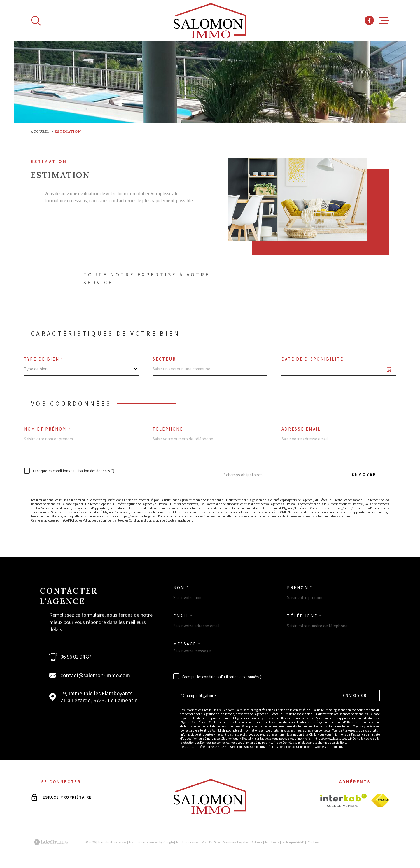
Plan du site (211, 842)
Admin (257, 842)
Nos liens (272, 842)
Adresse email (301, 429)
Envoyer (364, 475)
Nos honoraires (187, 842)
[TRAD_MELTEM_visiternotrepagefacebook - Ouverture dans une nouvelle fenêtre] (369, 20)
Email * (183, 616)
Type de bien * (44, 359)
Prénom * (300, 588)
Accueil (40, 131)
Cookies (313, 842)
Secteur (164, 359)
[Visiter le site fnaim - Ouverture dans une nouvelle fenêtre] (380, 800)
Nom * (181, 588)
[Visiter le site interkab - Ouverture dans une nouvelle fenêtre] (343, 800)
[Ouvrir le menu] (384, 21)
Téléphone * (304, 616)
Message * (187, 644)
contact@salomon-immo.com (95, 675)
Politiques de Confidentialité (102, 520)
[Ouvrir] (36, 21)
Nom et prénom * (47, 429)
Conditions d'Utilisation (145, 520)
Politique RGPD (294, 842)
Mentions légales (236, 842)
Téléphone (168, 429)
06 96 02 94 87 (76, 657)
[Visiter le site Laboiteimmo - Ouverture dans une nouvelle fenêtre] (51, 842)
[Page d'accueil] (210, 21)
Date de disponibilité (313, 359)
